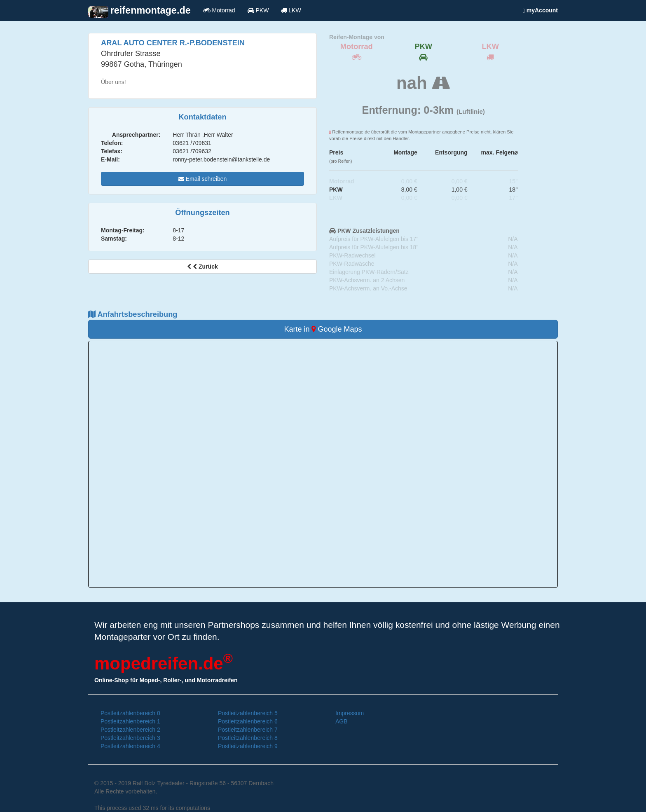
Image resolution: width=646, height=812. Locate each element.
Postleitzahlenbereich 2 (130, 730)
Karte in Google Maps (323, 329)
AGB (342, 721)
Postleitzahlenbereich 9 (248, 746)
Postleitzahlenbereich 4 (130, 746)
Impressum (350, 713)
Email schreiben (203, 179)
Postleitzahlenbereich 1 (130, 721)
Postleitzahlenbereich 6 (248, 721)
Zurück (202, 267)
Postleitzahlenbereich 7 (248, 730)
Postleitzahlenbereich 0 (130, 713)
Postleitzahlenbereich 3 (130, 738)
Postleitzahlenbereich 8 (248, 738)
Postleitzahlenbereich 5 (248, 713)
